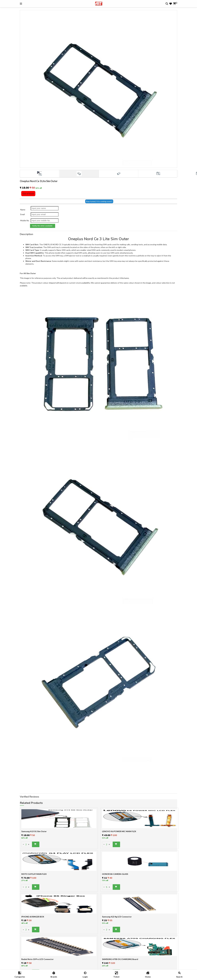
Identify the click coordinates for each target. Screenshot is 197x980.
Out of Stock (28, 194)
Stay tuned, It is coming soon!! (99, 201)
